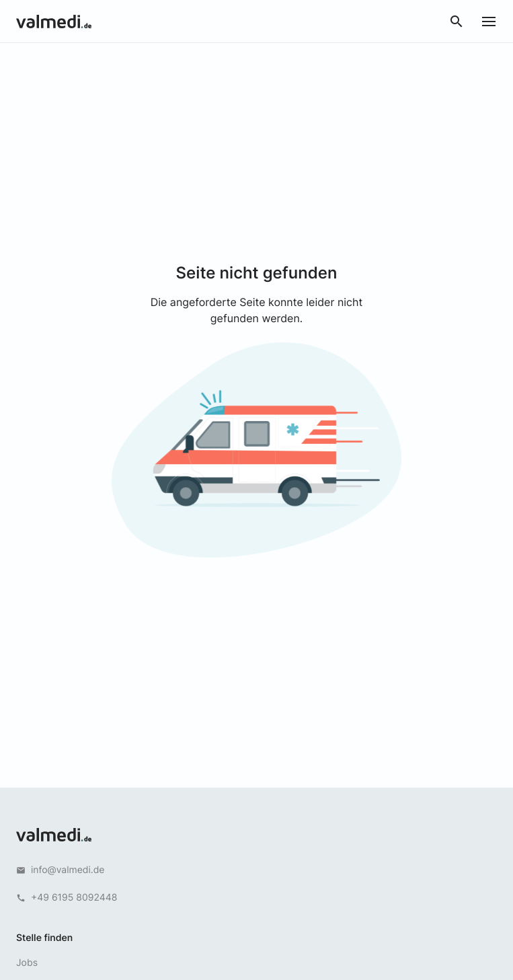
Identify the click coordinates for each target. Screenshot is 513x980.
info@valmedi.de (68, 870)
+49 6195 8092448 (74, 898)
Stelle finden (44, 938)
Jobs (27, 963)
